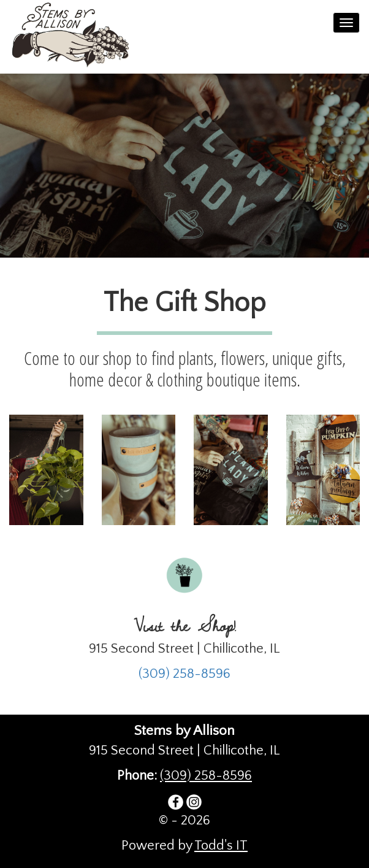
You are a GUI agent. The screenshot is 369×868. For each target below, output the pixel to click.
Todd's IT (221, 846)
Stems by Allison (77, 37)
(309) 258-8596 (184, 674)
